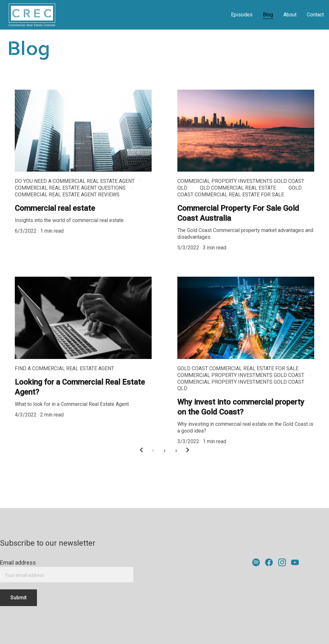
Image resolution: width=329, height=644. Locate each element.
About (290, 15)
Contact (315, 15)
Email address (18, 563)
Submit (18, 598)
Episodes (242, 15)
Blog (268, 15)
